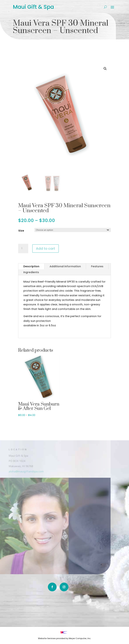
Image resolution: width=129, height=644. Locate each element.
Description (31, 266)
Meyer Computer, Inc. (80, 638)
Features (97, 266)
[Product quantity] (23, 249)
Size (21, 231)
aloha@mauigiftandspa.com (22, 471)
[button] (105, 69)
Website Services (47, 638)
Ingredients (31, 272)
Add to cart (46, 249)
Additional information (65, 266)
